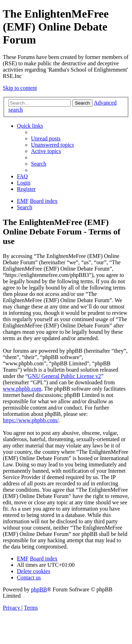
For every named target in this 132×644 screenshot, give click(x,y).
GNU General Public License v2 (64, 376)
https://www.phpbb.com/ (31, 420)
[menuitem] (46, 138)
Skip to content (20, 88)
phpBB (39, 589)
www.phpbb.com (22, 389)
